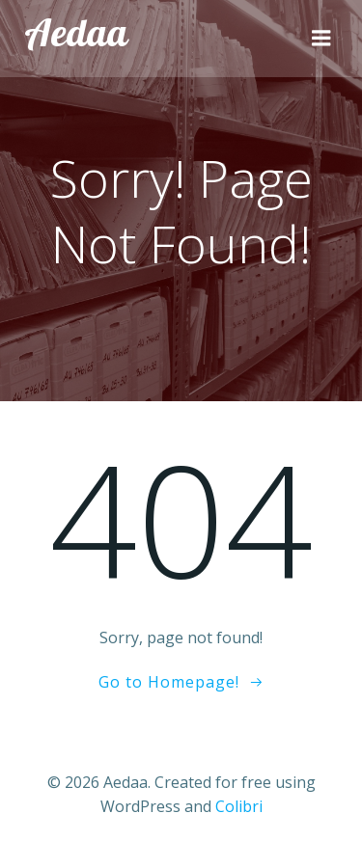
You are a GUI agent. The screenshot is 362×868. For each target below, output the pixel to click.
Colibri (239, 806)
